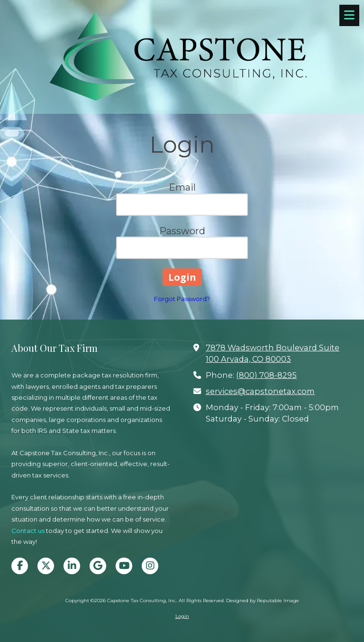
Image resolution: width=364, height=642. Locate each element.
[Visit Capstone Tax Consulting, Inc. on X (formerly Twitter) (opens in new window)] (46, 566)
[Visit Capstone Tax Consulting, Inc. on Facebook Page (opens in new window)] (20, 566)
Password (182, 231)
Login (182, 616)
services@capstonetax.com (260, 391)
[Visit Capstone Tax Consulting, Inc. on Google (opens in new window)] (98, 566)
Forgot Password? (182, 299)
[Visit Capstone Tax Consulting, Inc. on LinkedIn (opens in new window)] (72, 566)
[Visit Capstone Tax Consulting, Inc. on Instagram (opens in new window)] (150, 566)
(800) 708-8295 (266, 375)
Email (182, 187)
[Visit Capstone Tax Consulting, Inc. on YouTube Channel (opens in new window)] (124, 566)
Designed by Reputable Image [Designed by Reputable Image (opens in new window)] (263, 601)
